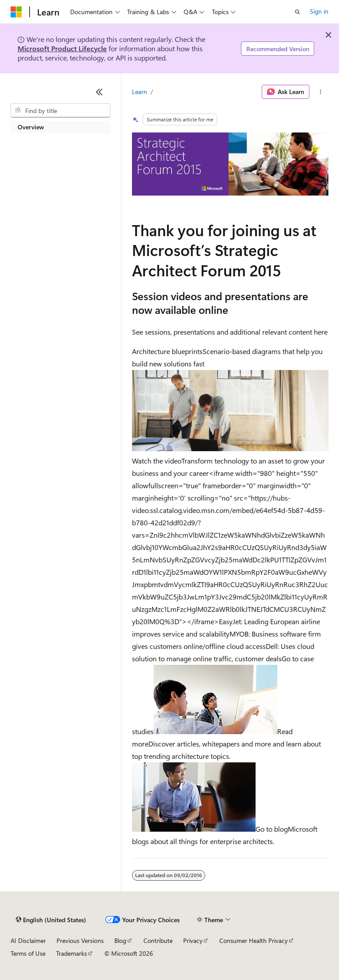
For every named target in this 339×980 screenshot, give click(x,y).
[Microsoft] (16, 12)
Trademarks (72, 953)
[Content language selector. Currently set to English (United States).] (51, 920)
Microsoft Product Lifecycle (62, 48)
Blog (120, 940)
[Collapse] (99, 92)
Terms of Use (28, 953)
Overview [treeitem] (31, 127)
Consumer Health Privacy (254, 940)
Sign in (319, 11)
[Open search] (298, 12)
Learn (139, 92)
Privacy (193, 940)
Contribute (158, 940)
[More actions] (321, 92)
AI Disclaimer (28, 940)
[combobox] (60, 110)
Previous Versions (80, 940)
